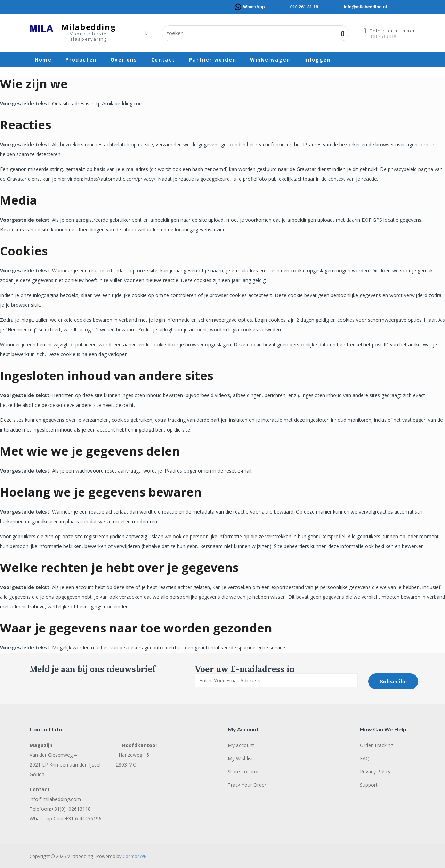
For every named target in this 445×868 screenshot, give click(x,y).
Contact (163, 60)
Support (369, 785)
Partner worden (213, 60)
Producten (81, 60)
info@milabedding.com (55, 799)
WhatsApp (254, 7)
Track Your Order (247, 785)
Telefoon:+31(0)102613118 (60, 809)
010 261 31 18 (304, 7)
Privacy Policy (375, 772)
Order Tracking (377, 745)
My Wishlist (240, 758)
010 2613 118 (383, 37)
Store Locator (243, 772)
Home (43, 60)
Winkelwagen (270, 60)
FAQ (365, 758)
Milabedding (89, 27)
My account (241, 745)
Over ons (124, 60)
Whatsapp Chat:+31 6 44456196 (66, 818)
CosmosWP (135, 856)
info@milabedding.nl (365, 7)
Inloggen (318, 60)
